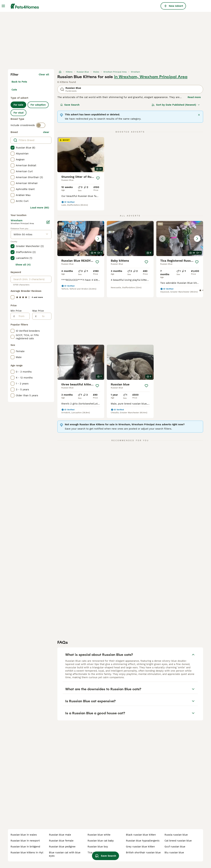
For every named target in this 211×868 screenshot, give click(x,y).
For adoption (38, 105)
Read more (194, 97)
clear (46, 132)
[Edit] (48, 222)
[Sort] (176, 105)
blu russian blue (174, 853)
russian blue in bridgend (25, 847)
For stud (18, 113)
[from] (22, 316)
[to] (44, 316)
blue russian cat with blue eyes (65, 854)
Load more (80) (40, 208)
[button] (81, 239)
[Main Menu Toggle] (3, 6)
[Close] (199, 115)
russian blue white (99, 835)
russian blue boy (98, 847)
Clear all (44, 74)
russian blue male (60, 835)
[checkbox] (13, 148)
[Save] (98, 178)
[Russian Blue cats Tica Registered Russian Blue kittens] (180, 239)
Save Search (70, 105)
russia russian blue (176, 835)
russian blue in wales (24, 835)
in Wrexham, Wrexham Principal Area (151, 77)
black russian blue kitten (141, 835)
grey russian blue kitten (140, 847)
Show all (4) (23, 265)
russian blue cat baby (101, 841)
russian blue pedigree (62, 847)
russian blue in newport (25, 841)
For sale (18, 105)
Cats (14, 90)
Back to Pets (19, 82)
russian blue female (61, 841)
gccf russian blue (175, 847)
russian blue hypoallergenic (143, 841)
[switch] (41, 125)
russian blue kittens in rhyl (27, 853)
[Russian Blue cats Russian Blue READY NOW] (81, 239)
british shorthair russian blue (143, 853)
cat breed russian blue (178, 841)
